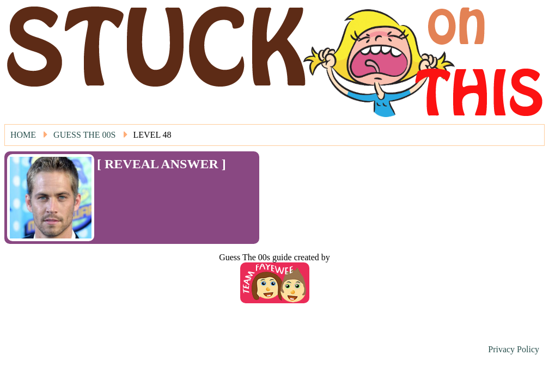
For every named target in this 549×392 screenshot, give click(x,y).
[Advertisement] (161, 188)
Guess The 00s (84, 135)
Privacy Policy (514, 349)
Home (23, 135)
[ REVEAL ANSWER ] (161, 164)
